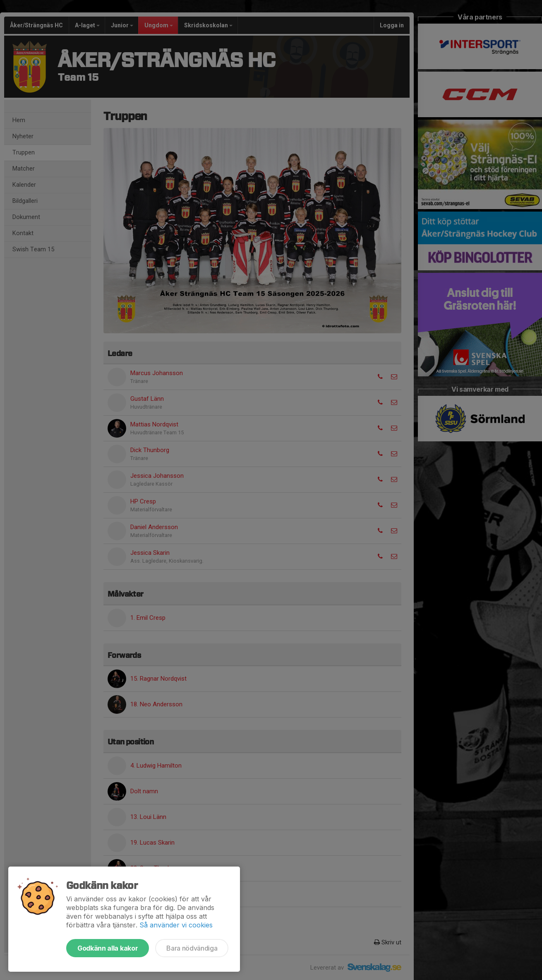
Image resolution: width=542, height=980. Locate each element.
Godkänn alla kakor (108, 948)
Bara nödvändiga (192, 948)
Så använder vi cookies (176, 925)
